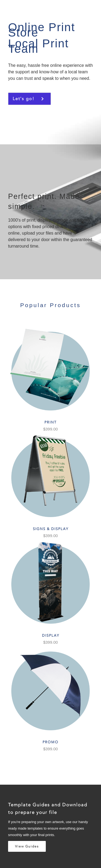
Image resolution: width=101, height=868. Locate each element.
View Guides (27, 846)
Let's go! (25, 99)
